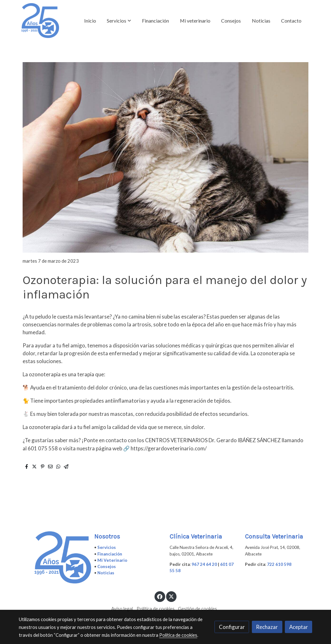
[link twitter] (171, 596)
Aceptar (299, 627)
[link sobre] (52, 558)
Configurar (232, 627)
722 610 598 (279, 564)
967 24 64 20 (204, 564)
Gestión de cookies (198, 609)
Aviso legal (122, 609)
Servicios (107, 547)
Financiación (110, 554)
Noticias (106, 573)
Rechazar (267, 627)
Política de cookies (156, 609)
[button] (119, 21)
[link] (40, 21)
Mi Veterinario (112, 560)
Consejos (107, 566)
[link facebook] (160, 596)
